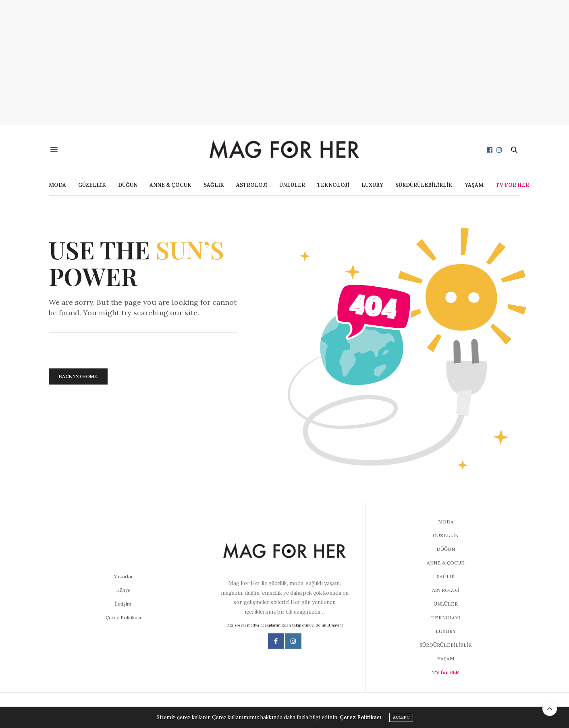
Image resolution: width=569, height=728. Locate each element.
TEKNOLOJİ (333, 185)
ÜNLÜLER (292, 185)
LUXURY (372, 185)
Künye (123, 590)
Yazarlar (123, 576)
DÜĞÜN (128, 185)
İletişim (123, 604)
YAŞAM (474, 185)
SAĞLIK (214, 185)
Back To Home (78, 376)
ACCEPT (401, 717)
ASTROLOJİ (252, 185)
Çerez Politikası (123, 617)
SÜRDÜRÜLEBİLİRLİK (424, 185)
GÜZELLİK (92, 185)
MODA (57, 185)
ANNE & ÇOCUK (170, 185)
